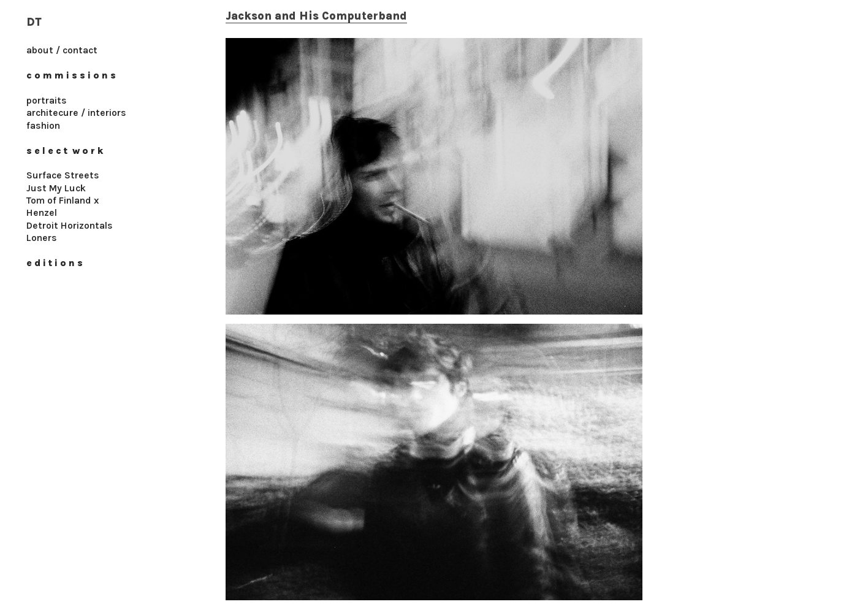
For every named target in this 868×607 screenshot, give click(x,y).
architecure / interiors (76, 113)
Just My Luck (56, 188)
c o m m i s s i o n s (71, 75)
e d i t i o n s (55, 263)
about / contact (62, 50)
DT (34, 22)
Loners (42, 238)
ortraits (49, 101)
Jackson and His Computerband (316, 16)
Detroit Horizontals (70, 226)
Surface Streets (63, 175)
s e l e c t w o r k (66, 151)
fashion (44, 126)
